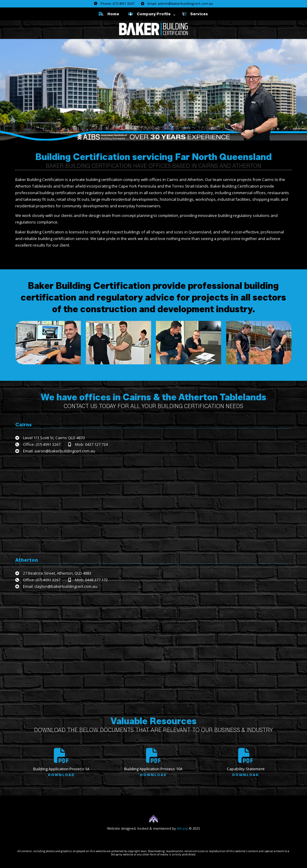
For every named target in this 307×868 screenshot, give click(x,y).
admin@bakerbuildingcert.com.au (186, 3)
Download (61, 775)
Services (195, 14)
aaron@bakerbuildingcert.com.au (65, 451)
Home (109, 14)
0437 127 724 (96, 444)
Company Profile (149, 14)
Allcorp (183, 828)
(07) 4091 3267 (124, 3)
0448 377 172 (96, 580)
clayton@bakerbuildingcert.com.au (66, 586)
